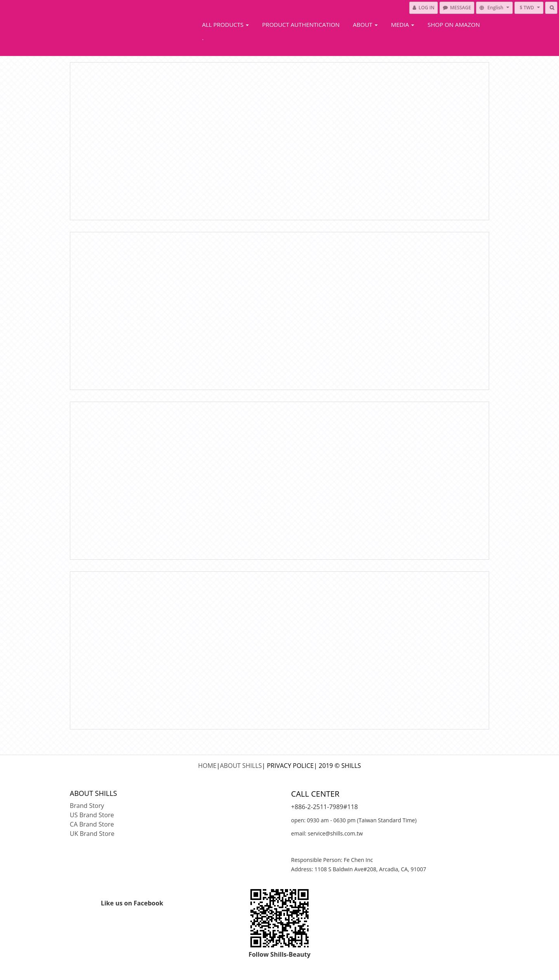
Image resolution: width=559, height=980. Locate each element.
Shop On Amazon (454, 24)
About (365, 24)
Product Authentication (301, 24)
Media (403, 24)
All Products (226, 24)
